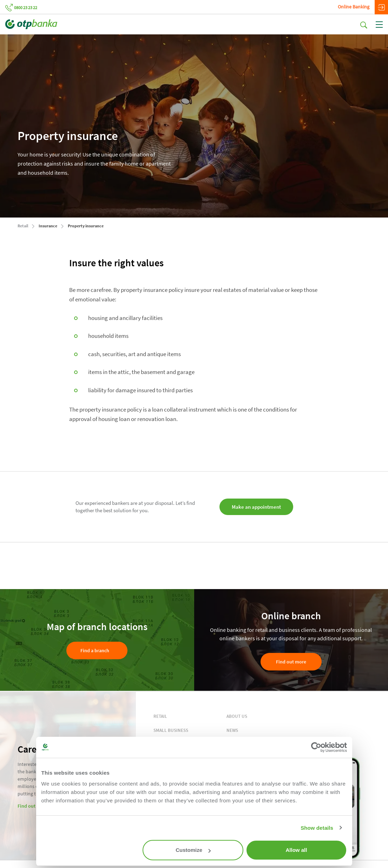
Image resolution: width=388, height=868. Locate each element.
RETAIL (160, 716)
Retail (23, 226)
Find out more (291, 662)
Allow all (297, 850)
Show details (317, 828)
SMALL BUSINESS (171, 730)
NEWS (232, 730)
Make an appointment (258, 507)
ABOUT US (237, 716)
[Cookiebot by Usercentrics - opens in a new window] (316, 747)
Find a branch (95, 650)
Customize (193, 850)
